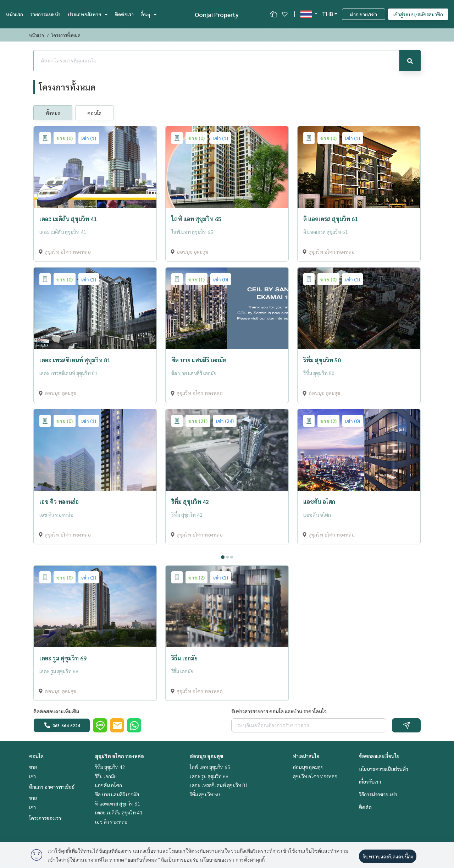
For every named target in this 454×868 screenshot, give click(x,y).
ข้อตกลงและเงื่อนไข (379, 756)
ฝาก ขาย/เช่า (364, 14)
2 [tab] (227, 557)
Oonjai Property (217, 14)
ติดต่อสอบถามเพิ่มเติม (56, 711)
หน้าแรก (14, 14)
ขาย (33, 767)
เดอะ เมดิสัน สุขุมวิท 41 (119, 812)
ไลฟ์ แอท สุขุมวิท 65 (210, 767)
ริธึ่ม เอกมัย (106, 776)
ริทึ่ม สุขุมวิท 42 (110, 767)
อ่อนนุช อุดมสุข (206, 756)
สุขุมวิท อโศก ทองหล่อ (120, 756)
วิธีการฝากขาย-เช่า (378, 794)
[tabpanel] (227, 550)
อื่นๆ (149, 14)
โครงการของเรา (45, 818)
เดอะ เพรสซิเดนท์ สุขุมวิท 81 (219, 785)
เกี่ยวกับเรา (370, 781)
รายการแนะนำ (45, 14)
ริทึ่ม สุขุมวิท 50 (205, 794)
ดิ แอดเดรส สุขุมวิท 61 (118, 803)
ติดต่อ (365, 807)
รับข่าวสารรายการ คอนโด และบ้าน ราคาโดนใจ (279, 711)
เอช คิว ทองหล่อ (111, 822)
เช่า (32, 776)
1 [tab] (223, 557)
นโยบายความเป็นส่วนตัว (384, 769)
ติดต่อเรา (124, 14)
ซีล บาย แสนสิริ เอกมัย (117, 794)
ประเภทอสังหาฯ (88, 14)
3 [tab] (232, 557)
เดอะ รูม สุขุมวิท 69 (209, 776)
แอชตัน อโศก (109, 785)
